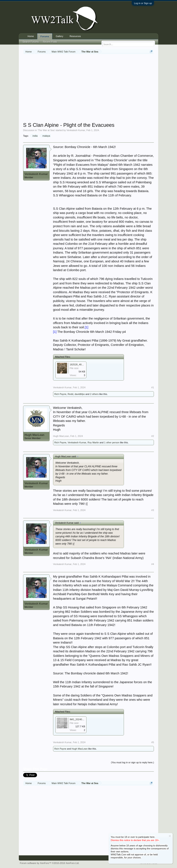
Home (31, 36)
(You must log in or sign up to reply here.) (133, 762)
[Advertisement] (100, 89)
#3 (153, 510)
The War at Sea (46, 130)
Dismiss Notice (170, 836)
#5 (153, 742)
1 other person (112, 442)
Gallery (59, 36)
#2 (153, 436)
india (34, 136)
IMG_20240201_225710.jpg (84, 719)
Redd (70, 394)
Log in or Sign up (143, 3)
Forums (45, 36)
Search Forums (31, 42)
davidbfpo (80, 394)
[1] (86, 327)
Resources (75, 36)
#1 (153, 387)
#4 (153, 564)
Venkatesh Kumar (76, 130)
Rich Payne (60, 394)
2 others (94, 394)
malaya (45, 136)
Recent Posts (50, 42)
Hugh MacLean (34, 435)
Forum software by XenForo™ (50, 863)
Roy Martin (93, 442)
